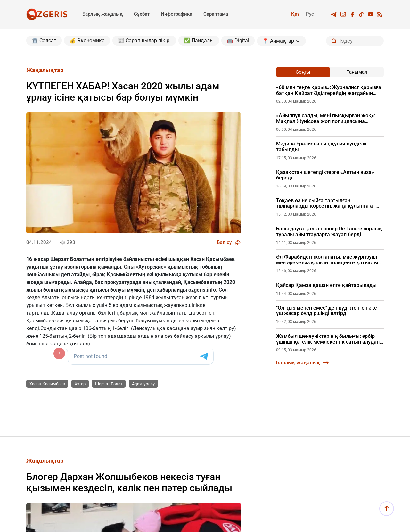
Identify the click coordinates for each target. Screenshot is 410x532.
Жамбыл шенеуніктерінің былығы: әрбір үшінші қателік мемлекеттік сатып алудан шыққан (328, 339)
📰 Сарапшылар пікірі (144, 41)
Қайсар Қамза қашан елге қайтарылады (326, 285)
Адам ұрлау (143, 384)
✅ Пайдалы (199, 41)
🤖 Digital (238, 41)
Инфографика (176, 14)
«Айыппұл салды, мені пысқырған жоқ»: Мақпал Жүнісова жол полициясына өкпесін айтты (326, 118)
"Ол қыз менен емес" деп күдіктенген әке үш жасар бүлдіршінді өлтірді (327, 311)
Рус (310, 14)
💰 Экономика (87, 41)
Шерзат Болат (109, 384)
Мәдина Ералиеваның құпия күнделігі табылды (322, 147)
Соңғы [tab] (303, 72)
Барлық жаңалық (102, 14)
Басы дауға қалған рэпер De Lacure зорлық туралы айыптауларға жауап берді (329, 232)
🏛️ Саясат (44, 41)
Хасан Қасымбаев (47, 384)
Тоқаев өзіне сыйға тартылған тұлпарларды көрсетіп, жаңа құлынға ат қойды (326, 203)
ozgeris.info (202, 290)
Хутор (80, 384)
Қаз (295, 14)
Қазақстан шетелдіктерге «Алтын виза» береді (325, 175)
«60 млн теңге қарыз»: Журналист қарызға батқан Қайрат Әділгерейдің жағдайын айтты (329, 90)
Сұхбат (142, 14)
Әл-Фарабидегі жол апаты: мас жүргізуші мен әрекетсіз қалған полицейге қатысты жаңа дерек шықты (327, 260)
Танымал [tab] (357, 72)
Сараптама (216, 14)
